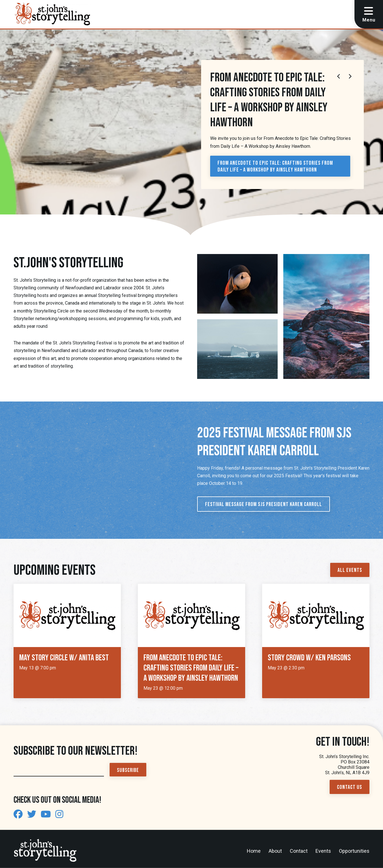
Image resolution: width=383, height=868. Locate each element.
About (275, 851)
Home (254, 851)
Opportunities (354, 851)
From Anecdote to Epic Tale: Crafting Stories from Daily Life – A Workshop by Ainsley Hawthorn (275, 166)
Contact (299, 851)
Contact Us (350, 787)
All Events (350, 570)
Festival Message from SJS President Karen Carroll (264, 504)
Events (323, 851)
